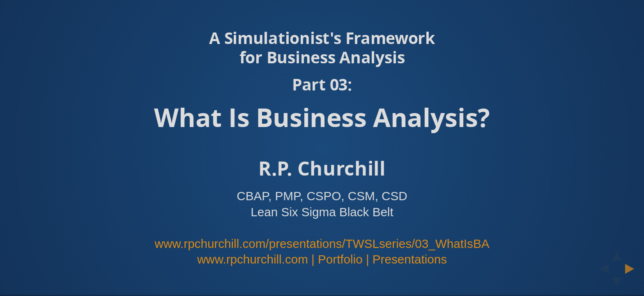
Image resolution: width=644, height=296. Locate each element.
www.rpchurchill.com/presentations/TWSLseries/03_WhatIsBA (322, 244)
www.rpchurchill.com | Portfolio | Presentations (322, 259)
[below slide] (617, 284)
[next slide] (632, 269)
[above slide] (617, 254)
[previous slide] (602, 269)
